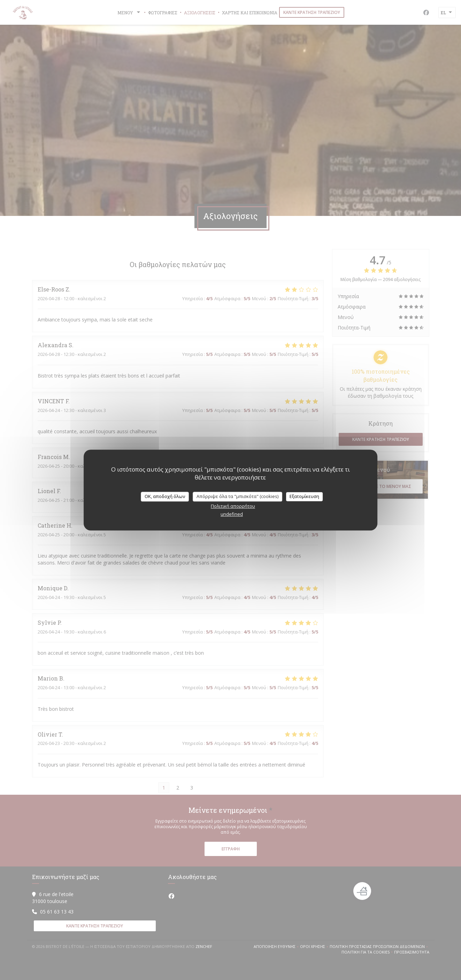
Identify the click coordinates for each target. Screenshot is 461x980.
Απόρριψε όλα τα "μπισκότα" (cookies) (237, 496)
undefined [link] (232, 514)
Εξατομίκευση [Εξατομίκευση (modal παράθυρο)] (304, 496)
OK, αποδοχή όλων (165, 496)
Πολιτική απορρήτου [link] (233, 506)
